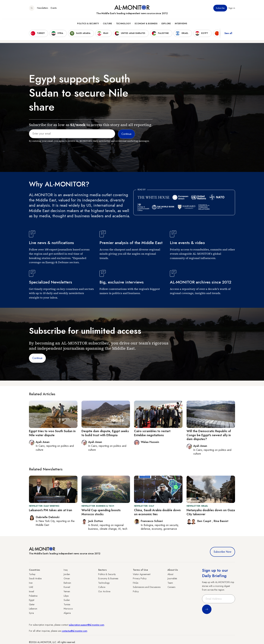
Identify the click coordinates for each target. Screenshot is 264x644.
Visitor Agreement (142, 574)
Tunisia (67, 604)
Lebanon (33, 609)
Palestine (33, 596)
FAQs (136, 583)
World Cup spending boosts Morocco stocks (101, 512)
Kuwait (67, 587)
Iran (31, 583)
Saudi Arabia (35, 578)
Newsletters (43, 10)
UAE (31, 587)
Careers (171, 587)
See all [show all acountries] (228, 35)
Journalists (172, 578)
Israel (31, 591)
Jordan (67, 574)
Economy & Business (146, 25)
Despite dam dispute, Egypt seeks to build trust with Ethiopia (105, 433)
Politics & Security (88, 25)
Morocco (68, 609)
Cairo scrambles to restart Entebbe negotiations (152, 433)
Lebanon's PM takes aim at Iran (51, 510)
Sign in (232, 10)
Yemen (67, 591)
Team (170, 583)
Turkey (32, 574)
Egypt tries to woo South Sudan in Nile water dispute (52, 433)
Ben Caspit (205, 521)
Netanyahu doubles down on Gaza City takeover (211, 512)
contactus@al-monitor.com (74, 631)
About (170, 574)
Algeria (67, 613)
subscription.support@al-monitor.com (87, 625)
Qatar (32, 604)
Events (54, 10)
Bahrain (67, 583)
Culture (107, 25)
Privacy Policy (140, 578)
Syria (31, 613)
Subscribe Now (222, 552)
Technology (123, 25)
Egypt (32, 600)
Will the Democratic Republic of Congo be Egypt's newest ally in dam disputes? (209, 435)
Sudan (67, 600)
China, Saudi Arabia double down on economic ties (157, 512)
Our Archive (104, 591)
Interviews (181, 25)
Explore (166, 25)
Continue (37, 358)
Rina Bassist (221, 521)
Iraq (66, 570)
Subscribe (220, 10)
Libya (66, 596)
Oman (67, 578)
